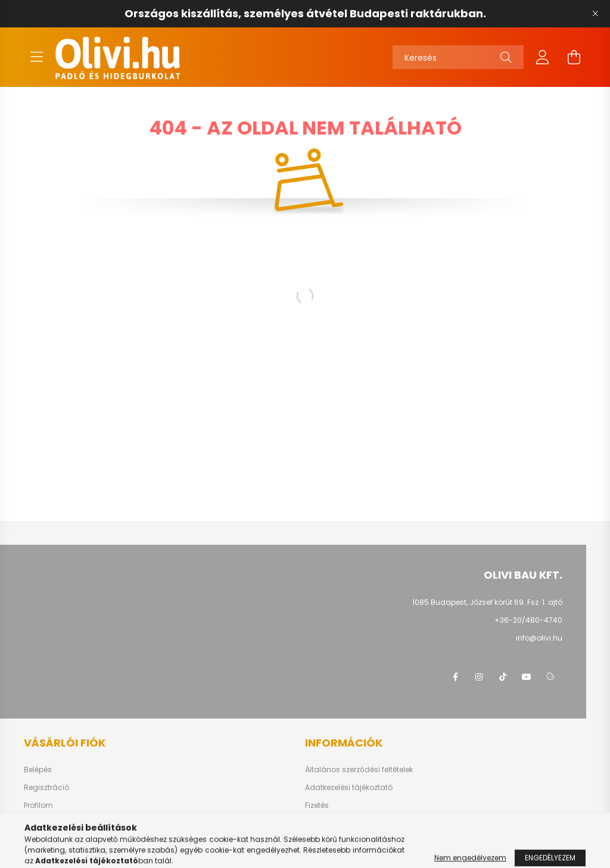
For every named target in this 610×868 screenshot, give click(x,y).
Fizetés (317, 805)
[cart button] (574, 57)
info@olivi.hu (539, 638)
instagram (479, 677)
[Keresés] (458, 57)
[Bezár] (595, 14)
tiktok (503, 677)
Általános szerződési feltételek (359, 770)
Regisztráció (46, 788)
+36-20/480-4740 (528, 620)
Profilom (38, 805)
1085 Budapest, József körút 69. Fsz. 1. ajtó (487, 602)
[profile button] (543, 57)
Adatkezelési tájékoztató (349, 788)
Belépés (38, 770)
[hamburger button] (36, 57)
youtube (527, 677)
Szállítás (321, 823)
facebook (455, 677)
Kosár (34, 823)
